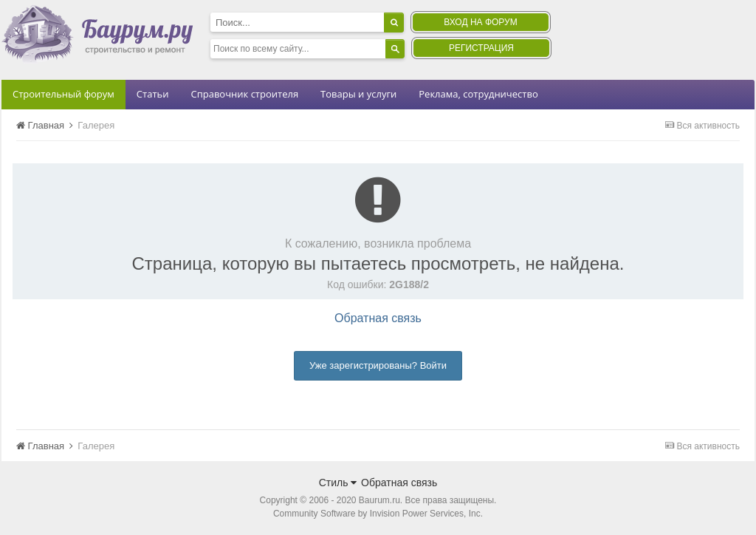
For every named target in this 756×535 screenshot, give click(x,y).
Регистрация (481, 48)
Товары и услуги (358, 94)
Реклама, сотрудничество (478, 94)
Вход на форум (480, 22)
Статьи (153, 94)
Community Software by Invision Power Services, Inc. (378, 514)
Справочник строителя (244, 94)
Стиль (338, 483)
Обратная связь (378, 318)
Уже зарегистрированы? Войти (378, 365)
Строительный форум (63, 94)
